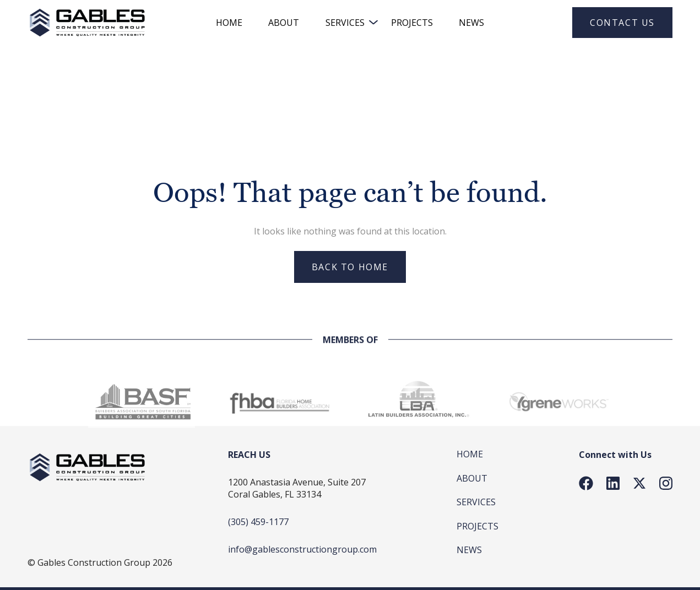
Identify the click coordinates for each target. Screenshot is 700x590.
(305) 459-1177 (258, 522)
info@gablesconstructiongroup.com (302, 549)
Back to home (350, 267)
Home (470, 454)
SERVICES (345, 23)
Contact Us (622, 23)
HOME (229, 23)
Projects (412, 23)
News (471, 23)
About (284, 23)
